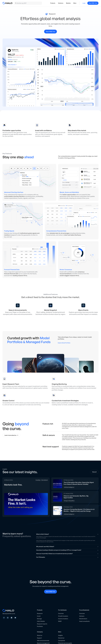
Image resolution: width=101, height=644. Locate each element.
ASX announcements (43, 641)
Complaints (62, 641)
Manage (39, 619)
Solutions (61, 3)
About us (40, 635)
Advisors (82, 616)
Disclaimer (61, 638)
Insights (60, 635)
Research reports (42, 624)
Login (84, 3)
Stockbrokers (83, 619)
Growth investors (63, 616)
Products (53, 3)
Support (39, 638)
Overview (61, 613)
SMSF (60, 621)
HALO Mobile (41, 621)
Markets (68, 3)
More (75, 3)
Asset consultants (84, 621)
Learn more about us (11, 435)
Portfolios (40, 626)
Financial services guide (65, 643)
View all (94, 472)
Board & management (43, 643)
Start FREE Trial (93, 3)
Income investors (63, 619)
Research (40, 613)
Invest (39, 616)
